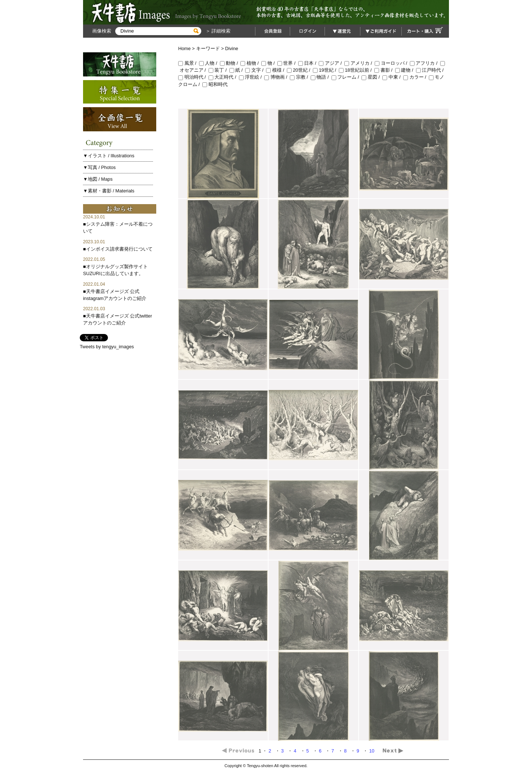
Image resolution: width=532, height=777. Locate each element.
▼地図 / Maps (98, 179)
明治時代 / (193, 77)
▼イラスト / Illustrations (109, 156)
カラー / (416, 77)
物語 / (321, 77)
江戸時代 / (430, 70)
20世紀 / (300, 70)
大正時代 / (224, 77)
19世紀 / (326, 70)
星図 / (372, 77)
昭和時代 (215, 84)
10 (372, 751)
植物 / (251, 63)
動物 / (230, 63)
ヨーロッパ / (392, 63)
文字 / (256, 70)
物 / (269, 63)
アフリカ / (425, 63)
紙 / (237, 70)
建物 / (406, 70)
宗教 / (300, 77)
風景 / (189, 63)
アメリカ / (359, 63)
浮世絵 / (252, 77)
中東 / (393, 77)
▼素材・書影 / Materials (109, 191)
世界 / (288, 63)
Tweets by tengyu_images (107, 347)
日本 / (309, 63)
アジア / (331, 63)
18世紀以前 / (357, 70)
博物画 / (277, 77)
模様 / (276, 70)
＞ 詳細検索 (217, 31)
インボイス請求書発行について (119, 249)
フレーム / (347, 77)
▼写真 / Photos (99, 167)
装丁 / (219, 70)
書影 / (385, 70)
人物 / (209, 63)
